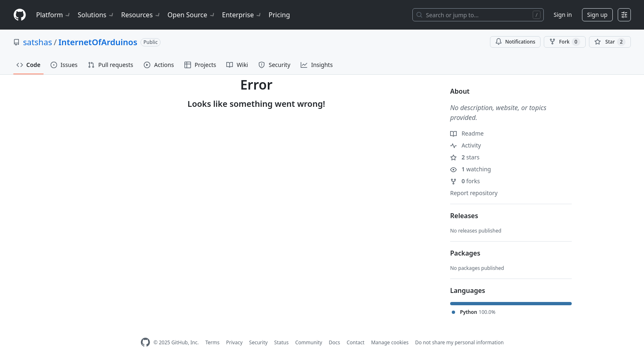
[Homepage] (20, 15)
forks (465, 181)
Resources (141, 15)
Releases (464, 216)
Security (259, 342)
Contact (355, 342)
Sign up (597, 15)
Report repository (474, 193)
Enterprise (242, 15)
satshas (38, 42)
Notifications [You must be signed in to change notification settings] (515, 42)
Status (282, 342)
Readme (467, 133)
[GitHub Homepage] (145, 342)
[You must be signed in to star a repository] (610, 42)
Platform (54, 15)
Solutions (96, 15)
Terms (213, 342)
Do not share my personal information (460, 342)
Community (309, 342)
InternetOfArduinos (98, 42)
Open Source (192, 15)
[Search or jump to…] (478, 15)
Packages (465, 253)
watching (470, 169)
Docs (334, 342)
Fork (565, 42)
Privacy (235, 342)
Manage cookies (390, 342)
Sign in (563, 15)
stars (465, 157)
